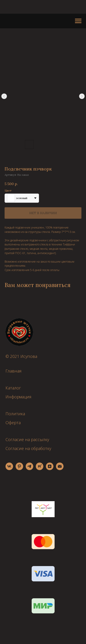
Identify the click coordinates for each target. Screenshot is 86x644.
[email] (60, 469)
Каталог (13, 388)
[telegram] (29, 469)
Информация (18, 397)
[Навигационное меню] (78, 21)
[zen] (50, 469)
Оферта (13, 423)
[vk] (9, 469)
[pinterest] (19, 469)
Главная (14, 371)
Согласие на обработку (28, 448)
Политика (15, 414)
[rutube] (40, 469)
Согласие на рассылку (27, 439)
